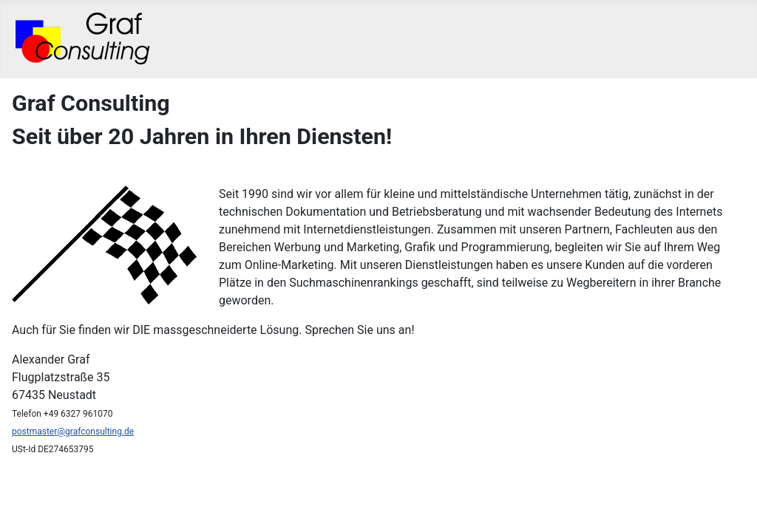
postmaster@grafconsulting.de (73, 432)
